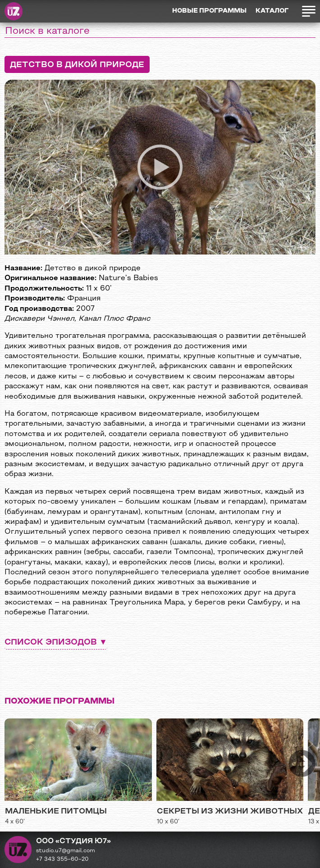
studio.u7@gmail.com (66, 851)
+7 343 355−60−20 (62, 859)
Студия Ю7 (14, 11)
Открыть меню (309, 11)
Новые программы (209, 11)
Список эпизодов (51, 643)
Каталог (272, 11)
